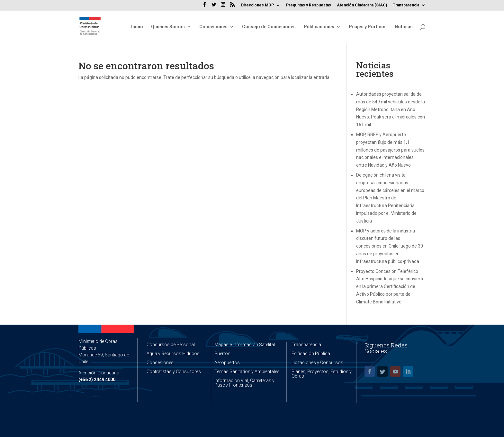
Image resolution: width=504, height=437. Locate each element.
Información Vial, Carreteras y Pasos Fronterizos (244, 383)
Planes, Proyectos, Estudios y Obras (322, 374)
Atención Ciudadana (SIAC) (362, 5)
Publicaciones (319, 27)
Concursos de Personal (171, 345)
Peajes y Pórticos (368, 27)
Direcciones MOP (257, 5)
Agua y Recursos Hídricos (173, 354)
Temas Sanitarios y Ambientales (247, 371)
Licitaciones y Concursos (317, 363)
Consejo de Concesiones (269, 27)
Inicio (137, 27)
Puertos (222, 354)
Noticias (404, 27)
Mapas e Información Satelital (245, 345)
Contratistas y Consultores (174, 371)
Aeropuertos (227, 363)
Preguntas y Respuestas (309, 5)
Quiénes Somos (168, 27)
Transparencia (406, 5)
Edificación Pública (311, 354)
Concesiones (213, 27)
